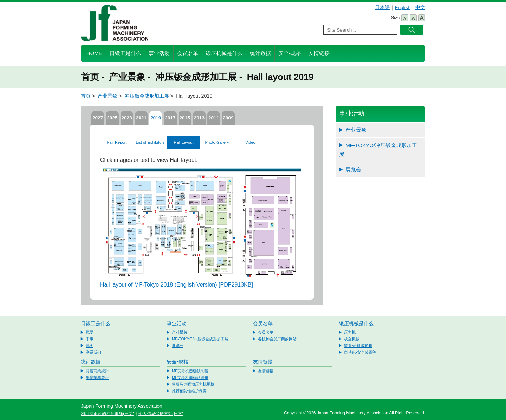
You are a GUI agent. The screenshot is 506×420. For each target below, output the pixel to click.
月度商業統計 (97, 371)
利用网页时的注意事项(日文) (108, 414)
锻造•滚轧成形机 (358, 346)
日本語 (382, 8)
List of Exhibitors (150, 142)
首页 (86, 96)
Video (250, 142)
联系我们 (93, 352)
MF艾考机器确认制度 (190, 371)
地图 (90, 346)
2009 (228, 118)
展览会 (353, 169)
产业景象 (108, 96)
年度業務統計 (97, 378)
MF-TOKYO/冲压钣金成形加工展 (378, 150)
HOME (94, 53)
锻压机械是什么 (224, 53)
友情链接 (319, 53)
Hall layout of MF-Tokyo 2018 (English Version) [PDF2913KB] (177, 285)
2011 (214, 118)
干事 (90, 339)
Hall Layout (184, 142)
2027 (98, 118)
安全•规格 (290, 53)
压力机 (350, 332)
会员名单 (188, 53)
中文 (420, 8)
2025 (112, 118)
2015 (185, 118)
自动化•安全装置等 (360, 352)
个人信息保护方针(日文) (161, 414)
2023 (127, 118)
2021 (141, 118)
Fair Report (117, 142)
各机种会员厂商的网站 (277, 339)
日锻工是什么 (125, 53)
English (403, 8)
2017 (170, 118)
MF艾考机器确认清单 (190, 378)
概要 (90, 332)
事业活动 (159, 53)
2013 (199, 118)
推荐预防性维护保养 (189, 391)
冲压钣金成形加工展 (147, 96)
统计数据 (260, 53)
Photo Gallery (217, 142)
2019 (156, 118)
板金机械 (352, 339)
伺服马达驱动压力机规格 (193, 384)
